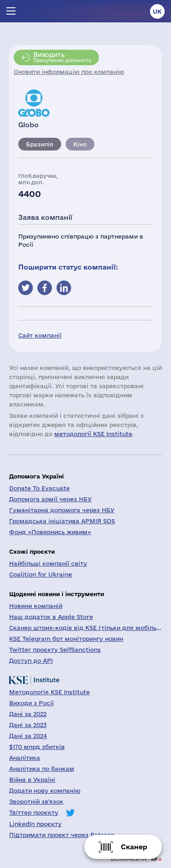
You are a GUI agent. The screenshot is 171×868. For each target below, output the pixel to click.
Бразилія (40, 144)
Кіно (80, 144)
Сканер (134, 847)
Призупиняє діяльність (62, 57)
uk (157, 11)
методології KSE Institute (93, 434)
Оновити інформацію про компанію (69, 72)
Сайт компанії (40, 335)
